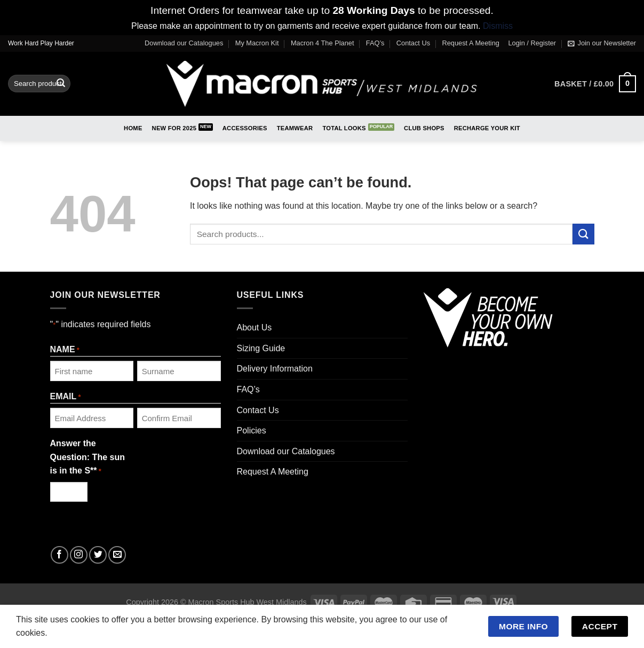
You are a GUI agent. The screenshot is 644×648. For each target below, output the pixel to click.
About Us (255, 327)
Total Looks (344, 128)
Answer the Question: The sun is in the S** (88, 458)
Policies (252, 430)
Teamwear (295, 128)
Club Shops (424, 128)
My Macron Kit (257, 43)
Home (133, 128)
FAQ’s (375, 43)
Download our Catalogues (184, 43)
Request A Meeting (471, 43)
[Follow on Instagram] (79, 555)
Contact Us (413, 43)
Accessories (245, 128)
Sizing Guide (261, 348)
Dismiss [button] (498, 26)
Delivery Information (275, 369)
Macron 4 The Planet (323, 43)
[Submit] (61, 84)
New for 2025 (174, 128)
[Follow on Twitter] (98, 555)
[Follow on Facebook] (59, 555)
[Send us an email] (117, 555)
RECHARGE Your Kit (487, 128)
